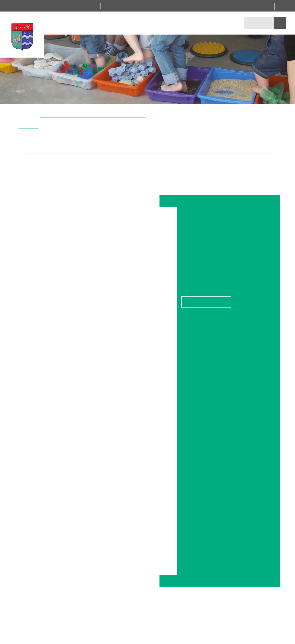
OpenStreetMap (251, 290)
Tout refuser (148, 332)
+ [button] (187, 252)
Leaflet (234, 290)
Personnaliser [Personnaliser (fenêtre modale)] (202, 332)
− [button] (187, 259)
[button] (289, 98)
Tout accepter (95, 332)
